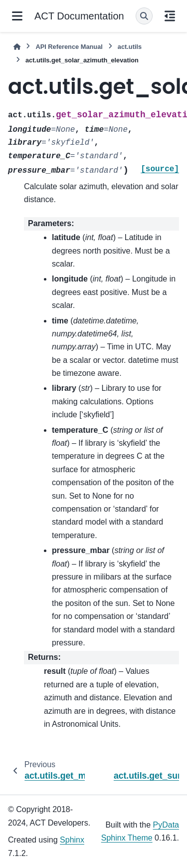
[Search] (144, 16)
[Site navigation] (17, 16)
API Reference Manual (69, 47)
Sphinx (72, 840)
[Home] (17, 47)
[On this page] (170, 16)
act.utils (130, 47)
